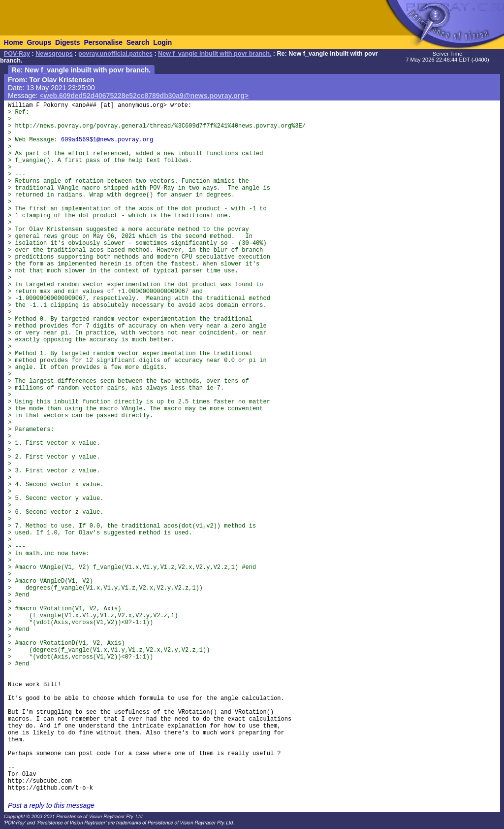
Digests (68, 42)
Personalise (103, 42)
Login (162, 42)
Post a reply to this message (51, 805)
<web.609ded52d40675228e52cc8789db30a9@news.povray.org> (144, 96)
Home (14, 42)
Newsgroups (54, 54)
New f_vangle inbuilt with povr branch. (215, 54)
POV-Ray (17, 54)
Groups (39, 42)
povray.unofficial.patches (115, 54)
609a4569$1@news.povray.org (107, 140)
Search (138, 42)
